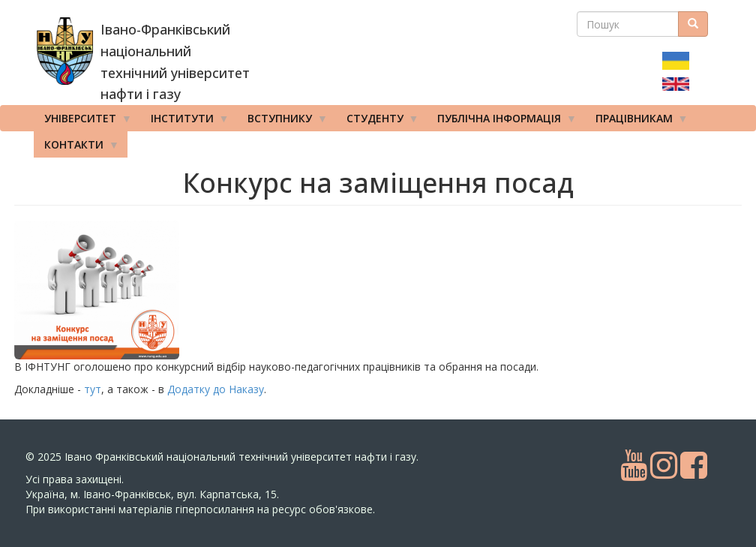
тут (93, 389)
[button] (134, 290)
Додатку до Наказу (216, 389)
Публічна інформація (502, 122)
